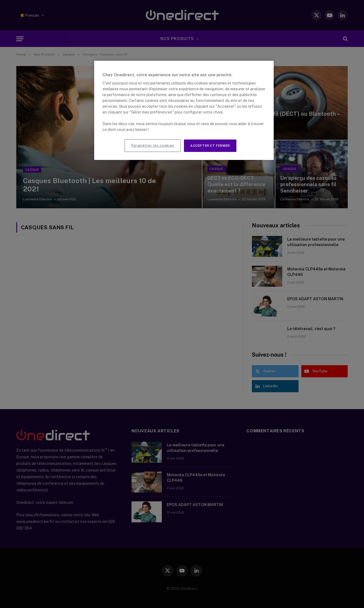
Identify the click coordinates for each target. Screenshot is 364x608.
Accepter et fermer (210, 146)
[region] (184, 110)
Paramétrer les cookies (153, 145)
